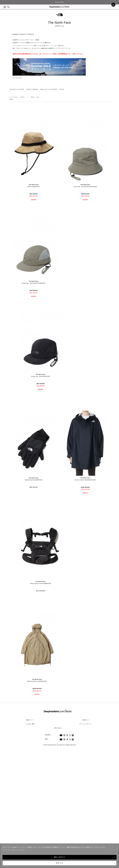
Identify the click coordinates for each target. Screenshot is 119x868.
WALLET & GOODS (49, 89)
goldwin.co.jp (59, 26)
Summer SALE (60, 2)
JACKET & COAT (17, 89)
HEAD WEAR (32, 89)
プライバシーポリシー (86, 724)
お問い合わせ (58, 728)
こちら (22, 850)
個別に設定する (60, 857)
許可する (59, 863)
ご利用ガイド (85, 720)
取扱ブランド (30, 720)
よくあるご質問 (30, 724)
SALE (62, 89)
